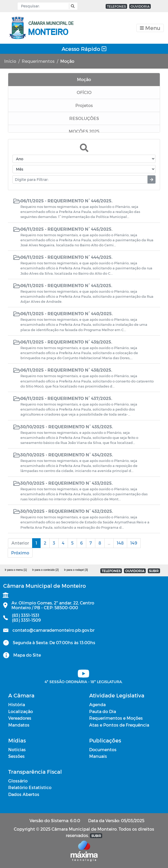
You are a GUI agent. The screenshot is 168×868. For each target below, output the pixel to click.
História (17, 704)
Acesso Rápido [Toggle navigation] (84, 49)
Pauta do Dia (103, 711)
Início (10, 61)
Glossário (18, 781)
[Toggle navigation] (150, 28)
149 (134, 543)
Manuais (98, 756)
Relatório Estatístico (30, 787)
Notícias (17, 749)
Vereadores (20, 718)
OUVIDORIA (140, 6)
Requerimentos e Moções (116, 718)
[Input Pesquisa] (44, 6)
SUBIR (154, 571)
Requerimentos (38, 61)
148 (120, 543)
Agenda (97, 704)
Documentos (103, 749)
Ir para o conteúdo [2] (45, 570)
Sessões (16, 756)
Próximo (20, 553)
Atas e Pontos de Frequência (119, 725)
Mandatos (19, 725)
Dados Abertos (24, 794)
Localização (21, 711)
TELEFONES (116, 6)
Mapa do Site (27, 655)
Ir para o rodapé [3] (76, 570)
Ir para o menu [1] (16, 570)
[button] (72, 6)
